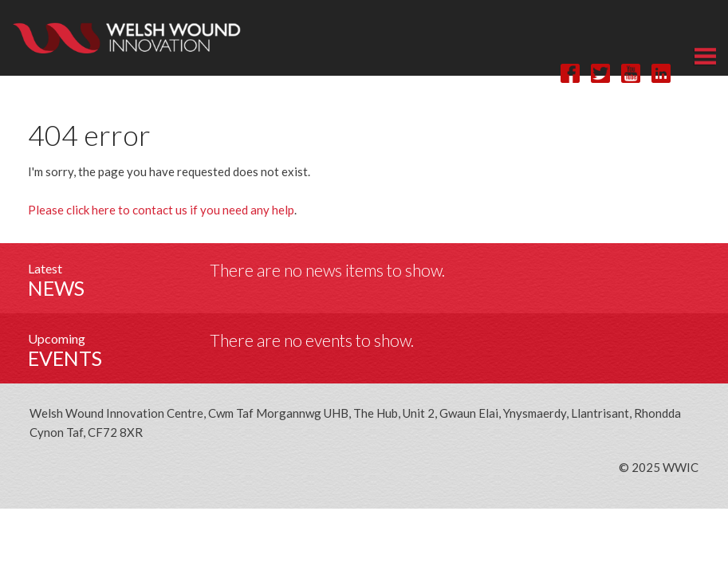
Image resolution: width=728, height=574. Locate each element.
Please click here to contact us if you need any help (161, 210)
